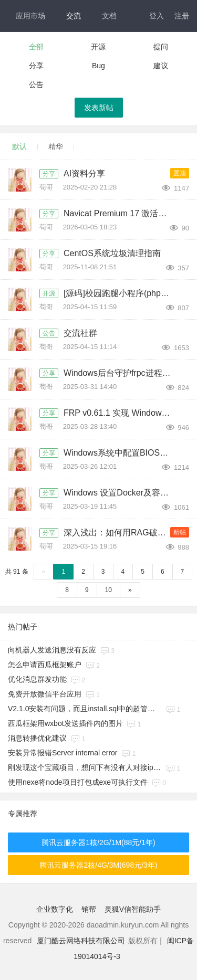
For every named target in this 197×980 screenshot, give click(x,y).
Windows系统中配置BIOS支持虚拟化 (120, 453)
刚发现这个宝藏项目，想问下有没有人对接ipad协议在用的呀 (85, 767)
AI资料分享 (84, 173)
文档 (109, 16)
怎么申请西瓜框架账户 (45, 665)
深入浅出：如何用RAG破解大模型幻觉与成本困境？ (120, 533)
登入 (157, 16)
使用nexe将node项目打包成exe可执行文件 (78, 782)
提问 (161, 47)
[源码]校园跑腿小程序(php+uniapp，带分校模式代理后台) (120, 293)
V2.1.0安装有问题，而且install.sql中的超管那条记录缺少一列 (85, 709)
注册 (182, 16)
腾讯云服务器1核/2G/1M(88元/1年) (98, 842)
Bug (98, 66)
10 (108, 590)
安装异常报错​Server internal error (63, 753)
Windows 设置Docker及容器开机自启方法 (120, 493)
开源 (98, 47)
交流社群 (80, 333)
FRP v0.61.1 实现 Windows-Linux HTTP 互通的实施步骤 (120, 413)
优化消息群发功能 (37, 679)
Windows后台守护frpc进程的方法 (120, 373)
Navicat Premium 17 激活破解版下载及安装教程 (120, 213)
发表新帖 (99, 108)
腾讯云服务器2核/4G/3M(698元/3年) (98, 865)
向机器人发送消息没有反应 (52, 650)
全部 (36, 47)
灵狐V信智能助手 (133, 909)
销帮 (89, 909)
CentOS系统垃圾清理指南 (112, 253)
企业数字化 (55, 909)
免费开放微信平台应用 (45, 694)
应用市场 (30, 16)
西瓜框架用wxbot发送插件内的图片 (65, 723)
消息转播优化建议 (37, 738)
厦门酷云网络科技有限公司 (81, 941)
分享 (36, 66)
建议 (161, 66)
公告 (36, 85)
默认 (19, 146)
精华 (56, 146)
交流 (74, 16)
